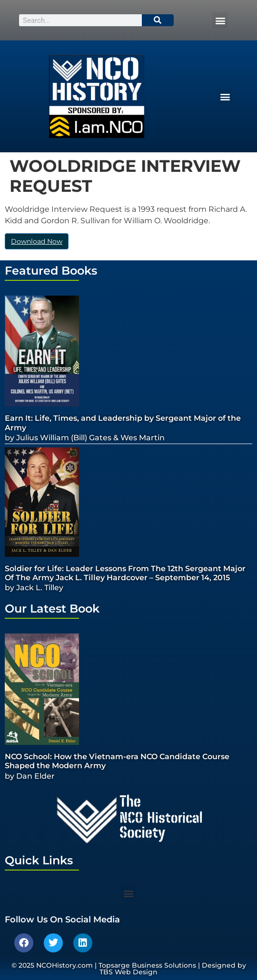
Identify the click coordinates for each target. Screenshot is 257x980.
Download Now (37, 241)
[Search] (158, 20)
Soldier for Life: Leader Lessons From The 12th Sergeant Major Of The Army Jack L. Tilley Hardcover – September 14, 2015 (125, 573)
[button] (220, 20)
